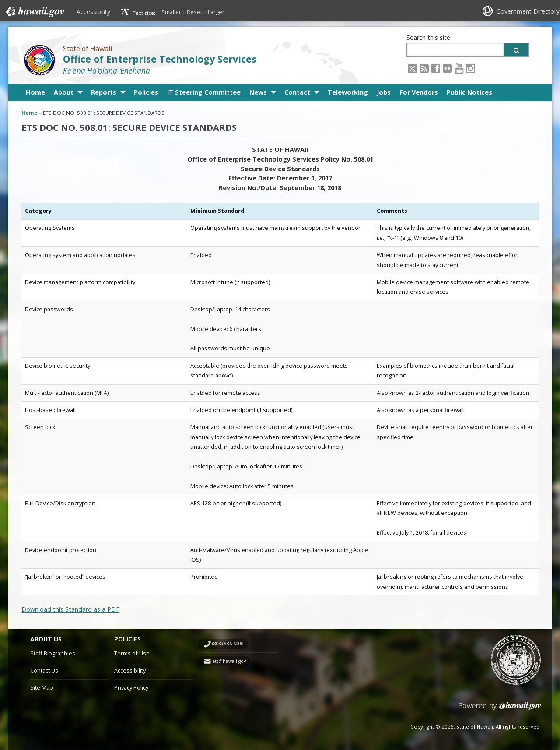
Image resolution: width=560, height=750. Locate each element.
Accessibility (93, 12)
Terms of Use (132, 653)
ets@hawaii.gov (229, 661)
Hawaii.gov (34, 12)
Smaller (171, 12)
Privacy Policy (131, 687)
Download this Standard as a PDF (70, 609)
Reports (104, 92)
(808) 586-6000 (228, 644)
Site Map (42, 687)
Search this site (428, 37)
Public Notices (469, 92)
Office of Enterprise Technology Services (160, 59)
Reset (194, 12)
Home (35, 92)
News (258, 92)
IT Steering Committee (204, 92)
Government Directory (528, 11)
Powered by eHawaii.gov (500, 710)
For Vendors (419, 92)
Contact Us (44, 670)
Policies (146, 92)
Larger (216, 12)
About (64, 92)
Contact (297, 92)
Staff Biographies (53, 653)
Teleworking (348, 92)
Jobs (384, 92)
